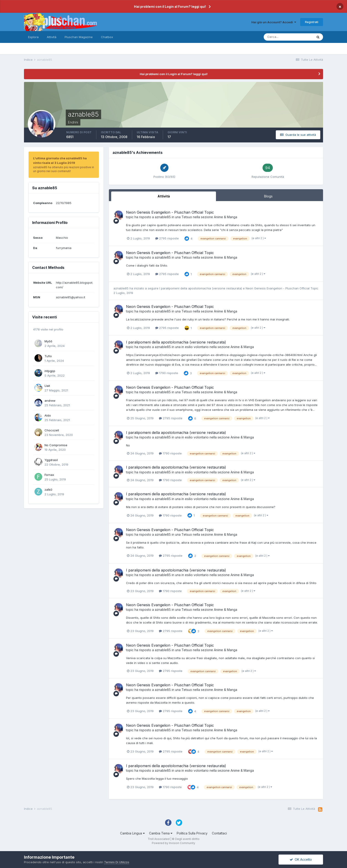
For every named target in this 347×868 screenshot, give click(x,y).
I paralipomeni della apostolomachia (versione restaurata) (201, 288)
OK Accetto (301, 859)
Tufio (48, 356)
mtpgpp (50, 371)
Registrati (312, 22)
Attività (52, 37)
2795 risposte (167, 238)
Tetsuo (187, 217)
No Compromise (56, 445)
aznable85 (163, 217)
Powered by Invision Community (173, 843)
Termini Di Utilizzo (117, 862)
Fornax (49, 475)
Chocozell (52, 430)
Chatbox (107, 37)
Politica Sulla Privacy (192, 833)
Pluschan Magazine (79, 37)
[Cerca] (288, 37)
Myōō (48, 341)
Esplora (33, 37)
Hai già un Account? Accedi (274, 22)
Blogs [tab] (268, 196)
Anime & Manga (226, 217)
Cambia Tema (161, 833)
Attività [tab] (164, 196)
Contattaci (219, 833)
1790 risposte (167, 373)
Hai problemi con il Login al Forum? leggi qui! (170, 7)
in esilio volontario (195, 347)
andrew (50, 401)
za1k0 (48, 490)
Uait (47, 386)
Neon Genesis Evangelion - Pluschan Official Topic (170, 212)
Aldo (48, 415)
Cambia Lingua (132, 833)
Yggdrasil (51, 460)
